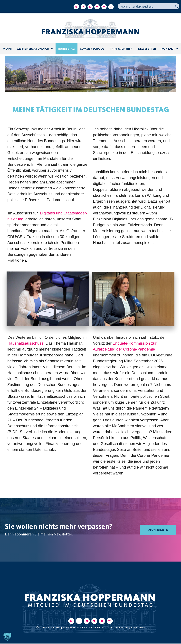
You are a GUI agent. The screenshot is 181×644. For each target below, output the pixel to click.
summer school (92, 49)
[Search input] (147, 6)
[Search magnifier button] (176, 6)
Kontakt (170, 49)
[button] (7, 637)
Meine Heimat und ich (35, 49)
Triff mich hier (121, 49)
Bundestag (67, 49)
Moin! (7, 49)
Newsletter (147, 49)
